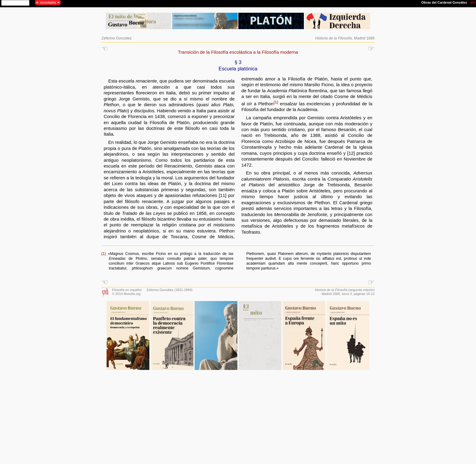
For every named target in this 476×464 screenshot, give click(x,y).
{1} (276, 102)
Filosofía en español (127, 290)
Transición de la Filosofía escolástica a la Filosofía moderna (238, 52)
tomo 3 (347, 294)
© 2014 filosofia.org (126, 294)
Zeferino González (117, 38)
